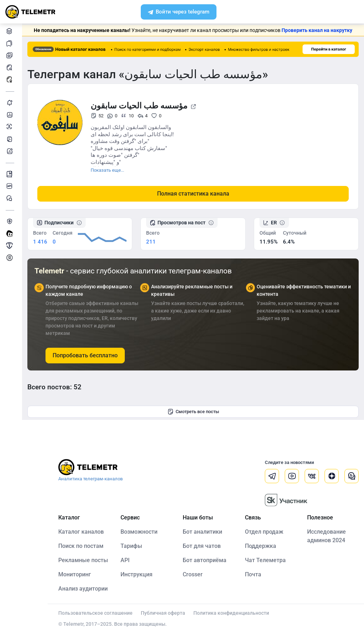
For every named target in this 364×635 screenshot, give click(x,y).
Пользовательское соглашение (95, 613)
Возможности (139, 532)
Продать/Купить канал (10, 246)
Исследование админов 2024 (326, 536)
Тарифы (131, 546)
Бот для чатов (202, 546)
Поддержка (261, 546)
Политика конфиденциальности (231, 613)
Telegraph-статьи (10, 139)
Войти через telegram (179, 12)
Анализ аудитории (10, 127)
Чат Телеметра (265, 560)
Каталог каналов (10, 31)
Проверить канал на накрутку (317, 30)
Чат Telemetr (10, 198)
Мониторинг (10, 103)
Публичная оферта (163, 613)
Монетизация (10, 258)
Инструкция (136, 574)
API (125, 560)
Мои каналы (10, 55)
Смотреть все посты (193, 412)
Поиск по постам (81, 546)
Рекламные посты (10, 79)
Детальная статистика (10, 115)
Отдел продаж (264, 532)
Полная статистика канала (193, 194)
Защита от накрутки (10, 221)
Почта (253, 574)
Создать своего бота (10, 233)
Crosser (193, 574)
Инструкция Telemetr (10, 174)
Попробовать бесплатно (85, 355)
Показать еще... (107, 170)
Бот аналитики (10, 151)
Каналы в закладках (10, 43)
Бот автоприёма (205, 560)
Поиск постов (10, 67)
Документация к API (10, 186)
